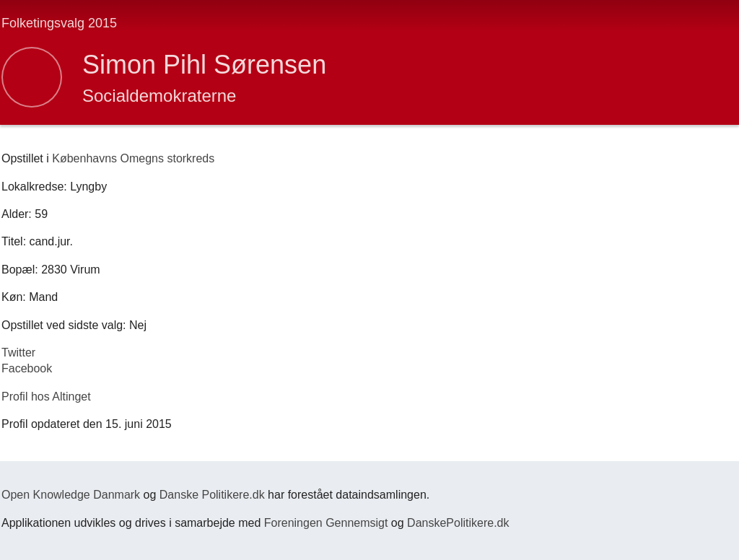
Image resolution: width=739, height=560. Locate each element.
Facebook (27, 368)
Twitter (18, 353)
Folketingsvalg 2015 (59, 23)
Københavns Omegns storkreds (133, 158)
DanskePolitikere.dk (458, 523)
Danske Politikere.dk (212, 495)
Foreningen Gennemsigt (326, 523)
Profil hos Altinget (46, 397)
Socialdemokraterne (159, 96)
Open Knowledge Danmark (71, 495)
